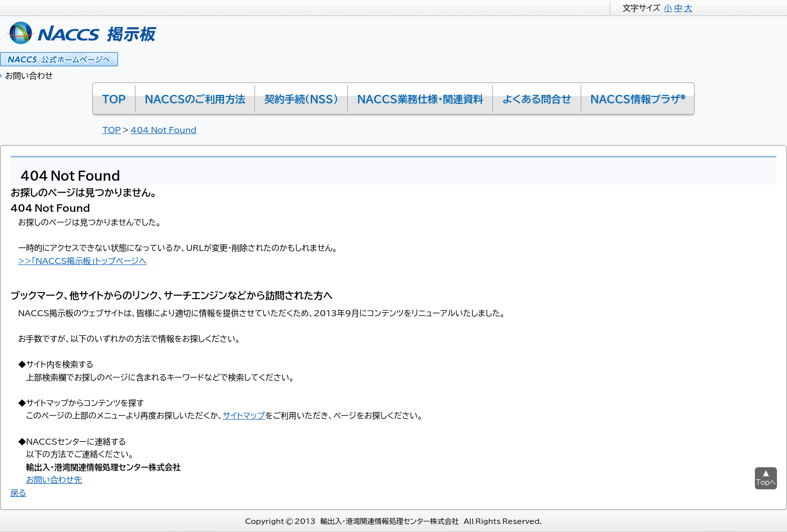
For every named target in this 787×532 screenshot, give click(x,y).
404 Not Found (163, 129)
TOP (112, 129)
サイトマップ (244, 415)
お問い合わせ (29, 75)
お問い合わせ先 (54, 479)
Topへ (766, 482)
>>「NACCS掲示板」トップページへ (82, 260)
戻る (18, 492)
